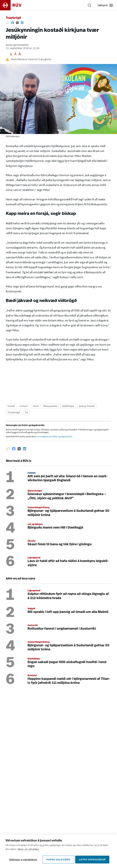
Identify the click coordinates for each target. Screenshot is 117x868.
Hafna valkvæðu (58, 860)
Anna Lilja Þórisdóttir (17, 45)
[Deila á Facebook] (13, 23)
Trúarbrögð (13, 18)
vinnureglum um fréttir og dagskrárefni (54, 437)
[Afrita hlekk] (7, 23)
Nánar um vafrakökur (28, 850)
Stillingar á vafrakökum (23, 860)
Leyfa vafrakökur (93, 860)
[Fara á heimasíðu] (14, 5)
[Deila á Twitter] (17, 23)
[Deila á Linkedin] (22, 23)
